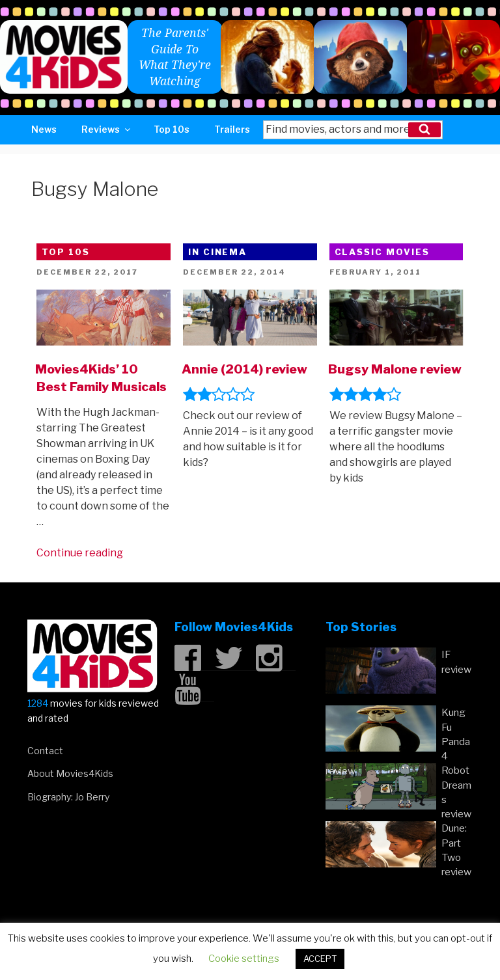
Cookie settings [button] (244, 959)
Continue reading (80, 553)
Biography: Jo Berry (68, 797)
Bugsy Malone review (395, 369)
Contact (45, 751)
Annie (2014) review (244, 369)
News (44, 129)
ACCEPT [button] (320, 959)
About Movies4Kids (70, 773)
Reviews (107, 129)
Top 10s (172, 129)
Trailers (232, 129)
